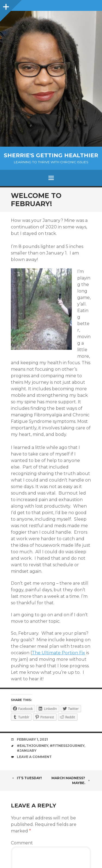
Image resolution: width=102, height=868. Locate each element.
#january (27, 751)
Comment (22, 843)
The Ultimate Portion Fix (58, 653)
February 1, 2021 (32, 739)
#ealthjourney (33, 746)
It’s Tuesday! (26, 778)
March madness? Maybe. (71, 780)
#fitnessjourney (67, 746)
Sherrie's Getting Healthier (51, 155)
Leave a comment (34, 757)
